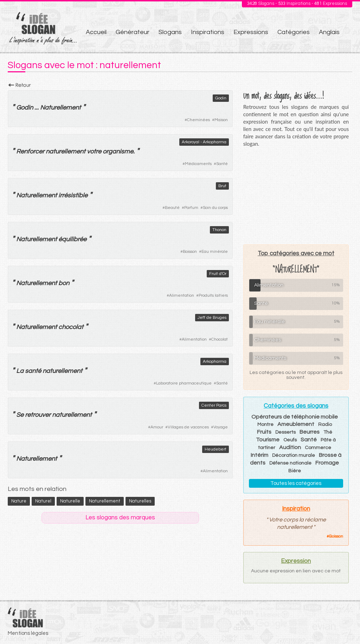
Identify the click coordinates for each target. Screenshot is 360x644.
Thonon (219, 230)
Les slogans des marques (120, 518)
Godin (221, 98)
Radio (325, 425)
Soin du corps (215, 208)
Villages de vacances (188, 427)
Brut (222, 186)
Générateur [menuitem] (133, 32)
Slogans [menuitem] (170, 32)
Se (20, 415)
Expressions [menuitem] (251, 32)
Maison (221, 120)
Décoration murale (294, 455)
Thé (328, 432)
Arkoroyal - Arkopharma (204, 142)
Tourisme (268, 440)
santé (33, 371)
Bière (295, 471)
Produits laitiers (213, 295)
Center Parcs (214, 405)
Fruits (264, 432)
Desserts (285, 432)
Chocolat (220, 339)
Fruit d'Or (218, 274)
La (20, 371)
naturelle (70, 501)
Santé (222, 164)
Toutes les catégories (296, 483)
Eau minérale (215, 252)
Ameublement (296, 424)
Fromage (327, 463)
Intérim (259, 455)
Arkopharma (215, 362)
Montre (265, 425)
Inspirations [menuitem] (208, 32)
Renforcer (30, 152)
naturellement (66, 152)
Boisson (190, 252)
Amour (157, 427)
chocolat (71, 327)
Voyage (221, 427)
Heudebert (216, 449)
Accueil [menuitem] (96, 32)
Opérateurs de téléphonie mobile (295, 417)
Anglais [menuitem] (329, 32)
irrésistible (73, 195)
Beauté (172, 208)
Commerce (318, 448)
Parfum (191, 208)
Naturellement (60, 108)
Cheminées (198, 120)
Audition (290, 447)
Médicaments (198, 164)
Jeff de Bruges (212, 318)
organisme (118, 152)
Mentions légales (28, 633)
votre (94, 152)
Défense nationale (290, 463)
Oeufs (290, 440)
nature (19, 501)
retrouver (38, 415)
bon (64, 283)
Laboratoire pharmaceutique (184, 383)
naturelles (140, 501)
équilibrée (72, 239)
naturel (43, 501)
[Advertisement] (296, 196)
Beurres (310, 432)
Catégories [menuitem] (294, 32)
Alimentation (182, 295)
